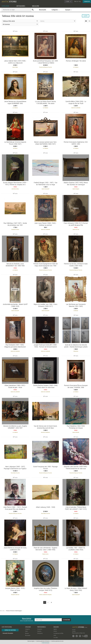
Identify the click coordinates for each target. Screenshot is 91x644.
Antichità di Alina (15, 189)
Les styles (56, 637)
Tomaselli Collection (15, 595)
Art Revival (15, 148)
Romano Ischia (45, 554)
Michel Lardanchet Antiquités (45, 595)
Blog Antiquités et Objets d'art (79, 633)
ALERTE (86, 16)
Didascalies (76, 351)
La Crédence (76, 67)
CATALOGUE (6, 6)
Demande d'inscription (8, 633)
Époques (27, 633)
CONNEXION (87, 1)
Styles (26, 631)
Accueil (74, 630)
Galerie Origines (76, 189)
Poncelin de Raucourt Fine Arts (45, 67)
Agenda (55, 629)
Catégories (27, 629)
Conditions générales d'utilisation (43, 641)
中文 (80, 1)
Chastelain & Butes (15, 229)
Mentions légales (31, 641)
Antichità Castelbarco (45, 432)
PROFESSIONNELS (42, 627)
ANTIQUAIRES (21, 6)
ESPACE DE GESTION (10, 630)
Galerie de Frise (76, 229)
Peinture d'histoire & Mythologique (14, 611)
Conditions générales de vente (57, 641)
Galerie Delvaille (76, 432)
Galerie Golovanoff (45, 189)
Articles (55, 631)
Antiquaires (40, 629)
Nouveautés (43, 10)
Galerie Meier (15, 67)
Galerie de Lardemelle (76, 108)
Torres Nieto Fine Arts (15, 473)
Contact (74, 631)
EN (77, 1)
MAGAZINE (37, 6)
